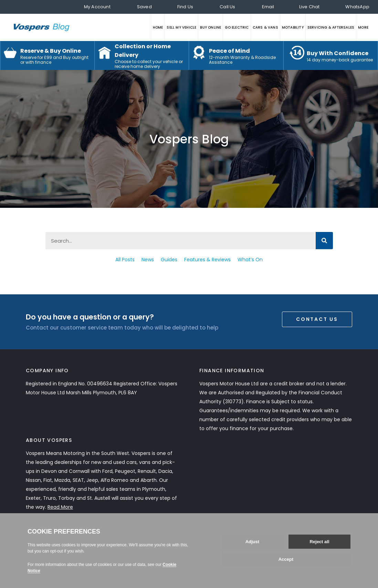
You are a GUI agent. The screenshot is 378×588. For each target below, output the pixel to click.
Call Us (227, 7)
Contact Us (317, 319)
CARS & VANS (265, 27)
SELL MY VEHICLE (181, 27)
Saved (144, 7)
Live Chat (309, 7)
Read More (60, 507)
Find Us (185, 7)
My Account (97, 7)
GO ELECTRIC (237, 27)
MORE (363, 27)
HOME (158, 27)
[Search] (324, 241)
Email (268, 7)
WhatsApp (357, 7)
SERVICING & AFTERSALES (331, 27)
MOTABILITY (293, 27)
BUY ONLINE (211, 27)
